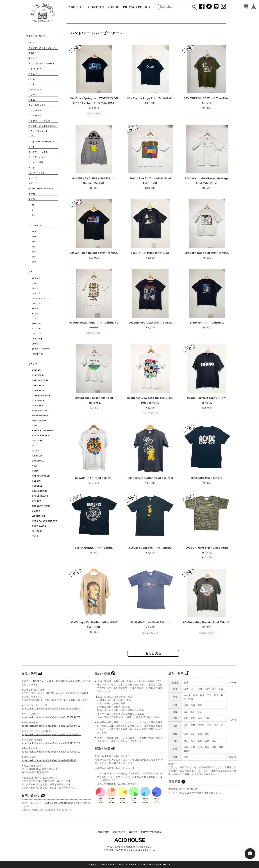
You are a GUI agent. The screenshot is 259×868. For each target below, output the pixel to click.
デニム (32, 100)
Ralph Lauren (41, 476)
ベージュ (36, 288)
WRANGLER (39, 516)
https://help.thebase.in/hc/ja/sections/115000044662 (51, 735)
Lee (34, 446)
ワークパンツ (35, 110)
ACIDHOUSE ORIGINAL (41, 188)
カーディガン (35, 89)
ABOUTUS (76, 7)
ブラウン (36, 344)
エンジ (35, 318)
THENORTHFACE (41, 506)
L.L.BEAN (37, 456)
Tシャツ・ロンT (36, 173)
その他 (32, 194)
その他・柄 (37, 354)
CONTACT (96, 7)
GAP (34, 426)
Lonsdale (38, 461)
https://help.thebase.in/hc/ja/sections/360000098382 (51, 752)
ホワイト (36, 278)
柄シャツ (33, 58)
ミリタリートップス (38, 152)
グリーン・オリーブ (42, 349)
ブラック (36, 293)
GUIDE (114, 7)
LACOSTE (37, 441)
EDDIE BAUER (40, 410)
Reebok (37, 481)
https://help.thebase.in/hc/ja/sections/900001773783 (51, 743)
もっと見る (153, 653)
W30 (34, 237)
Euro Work (39, 526)
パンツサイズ (35, 225)
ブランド (33, 364)
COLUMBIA (38, 400)
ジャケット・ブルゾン (39, 121)
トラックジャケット (38, 131)
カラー (32, 272)
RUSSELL (37, 486)
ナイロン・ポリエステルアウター (43, 126)
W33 (34, 252)
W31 (34, 242)
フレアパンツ (35, 116)
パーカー (33, 79)
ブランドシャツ (36, 69)
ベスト (32, 168)
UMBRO (36, 511)
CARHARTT (38, 385)
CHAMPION (38, 390)
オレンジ (36, 334)
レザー (32, 136)
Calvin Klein (40, 380)
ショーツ (33, 178)
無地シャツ (34, 53)
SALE (31, 43)
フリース (33, 95)
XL (33, 215)
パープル (36, 324)
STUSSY (37, 501)
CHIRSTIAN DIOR (41, 395)
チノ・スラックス (37, 105)
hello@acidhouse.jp (59, 803)
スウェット (34, 74)
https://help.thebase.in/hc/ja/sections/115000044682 (51, 726)
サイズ (32, 199)
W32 (34, 247)
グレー (35, 283)
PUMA (35, 471)
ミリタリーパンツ (37, 157)
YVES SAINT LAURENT (45, 521)
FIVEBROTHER (40, 415)
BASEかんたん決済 (44, 681)
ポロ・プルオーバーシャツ (41, 63)
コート (32, 147)
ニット (32, 84)
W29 (34, 232)
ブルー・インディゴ (42, 298)
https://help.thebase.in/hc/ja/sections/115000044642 (51, 709)
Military (37, 531)
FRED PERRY (39, 421)
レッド (35, 308)
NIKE (35, 466)
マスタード (37, 339)
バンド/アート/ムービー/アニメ (43, 142)
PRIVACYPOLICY (137, 7)
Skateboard (40, 491)
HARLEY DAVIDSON (43, 431)
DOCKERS (38, 405)
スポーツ (33, 183)
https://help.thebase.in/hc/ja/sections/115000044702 (51, 717)
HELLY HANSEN (41, 436)
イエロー (36, 329)
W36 (34, 262)
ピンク (35, 313)
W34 (34, 257)
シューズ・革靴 (36, 162)
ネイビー (36, 303)
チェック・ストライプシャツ (42, 48)
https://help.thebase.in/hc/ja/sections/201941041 (49, 760)
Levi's (36, 451)
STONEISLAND (40, 496)
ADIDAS (36, 370)
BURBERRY (38, 375)
